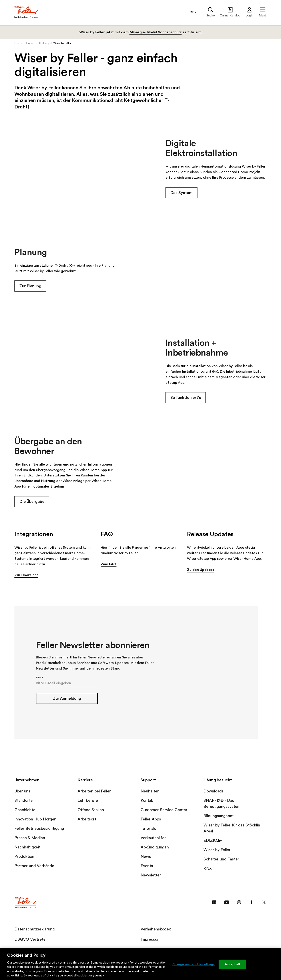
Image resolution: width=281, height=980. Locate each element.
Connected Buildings (38, 43)
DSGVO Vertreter (31, 940)
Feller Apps (151, 819)
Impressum (151, 940)
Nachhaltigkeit (27, 847)
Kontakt (148, 801)
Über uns (22, 791)
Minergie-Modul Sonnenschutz (156, 32)
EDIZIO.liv (213, 841)
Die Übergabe (32, 502)
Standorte (24, 801)
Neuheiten (150, 791)
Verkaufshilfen (154, 838)
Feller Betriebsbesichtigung (39, 829)
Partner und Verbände (34, 866)
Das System (181, 193)
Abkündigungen (155, 847)
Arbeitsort (87, 819)
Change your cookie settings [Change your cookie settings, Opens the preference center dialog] (194, 964)
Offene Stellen (91, 810)
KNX (208, 869)
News (146, 857)
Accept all (232, 964)
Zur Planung (30, 286)
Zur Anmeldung (67, 698)
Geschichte (25, 810)
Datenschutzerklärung (35, 929)
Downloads (214, 791)
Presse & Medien (30, 838)
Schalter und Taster (221, 859)
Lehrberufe (88, 801)
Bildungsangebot (219, 816)
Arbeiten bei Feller (94, 791)
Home (18, 43)
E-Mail (39, 678)
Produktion (24, 857)
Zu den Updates (201, 570)
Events (147, 866)
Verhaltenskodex (156, 929)
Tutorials (148, 829)
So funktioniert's (186, 398)
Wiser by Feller (217, 850)
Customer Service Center (164, 810)
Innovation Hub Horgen (35, 819)
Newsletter (151, 875)
